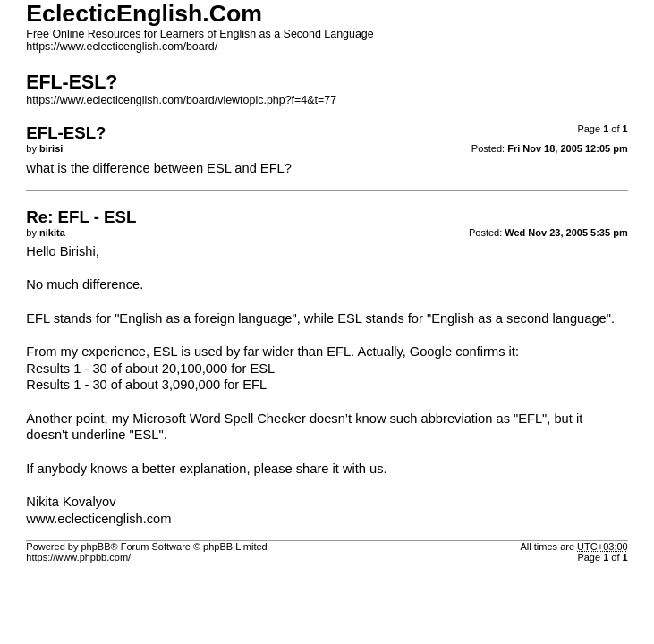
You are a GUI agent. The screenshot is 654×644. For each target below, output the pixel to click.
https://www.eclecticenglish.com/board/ (122, 47)
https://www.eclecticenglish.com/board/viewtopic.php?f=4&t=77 (181, 100)
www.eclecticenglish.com (98, 519)
